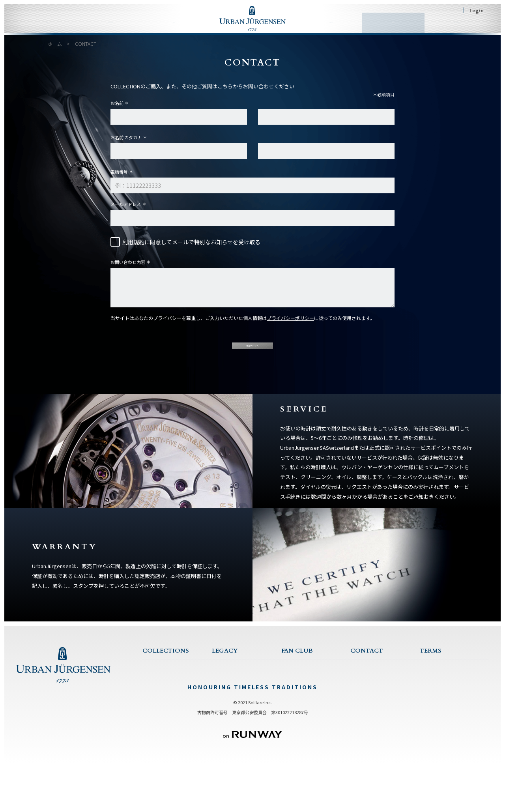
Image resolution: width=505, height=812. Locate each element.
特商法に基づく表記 (441, 706)
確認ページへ (252, 358)
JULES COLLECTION (166, 716)
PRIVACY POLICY (440, 695)
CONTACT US (367, 685)
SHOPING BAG (450, 28)
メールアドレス (126, 210)
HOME (43, 29)
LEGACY (176, 29)
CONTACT (383, 29)
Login (476, 10)
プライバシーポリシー (290, 324)
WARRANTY (365, 706)
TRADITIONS (227, 706)
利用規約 (133, 248)
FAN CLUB (327, 29)
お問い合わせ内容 (128, 268)
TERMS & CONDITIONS (448, 685)
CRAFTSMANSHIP (233, 716)
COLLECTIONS (108, 29)
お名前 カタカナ (126, 144)
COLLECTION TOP (165, 685)
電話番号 (119, 178)
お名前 (117, 109)
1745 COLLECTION (165, 706)
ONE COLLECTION (165, 695)
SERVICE (361, 695)
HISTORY (223, 695)
